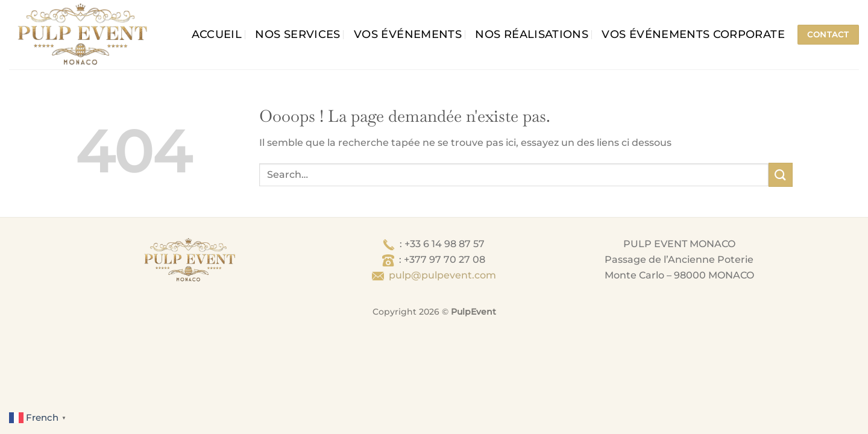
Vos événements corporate (693, 34)
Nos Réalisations (532, 34)
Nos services (297, 34)
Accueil (217, 34)
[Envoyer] (781, 175)
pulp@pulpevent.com (442, 275)
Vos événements (408, 34)
